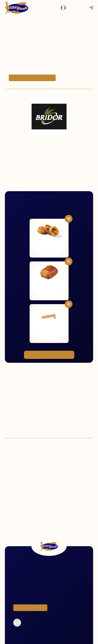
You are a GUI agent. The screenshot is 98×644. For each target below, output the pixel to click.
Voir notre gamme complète (49, 355)
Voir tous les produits (30, 608)
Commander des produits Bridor (32, 78)
